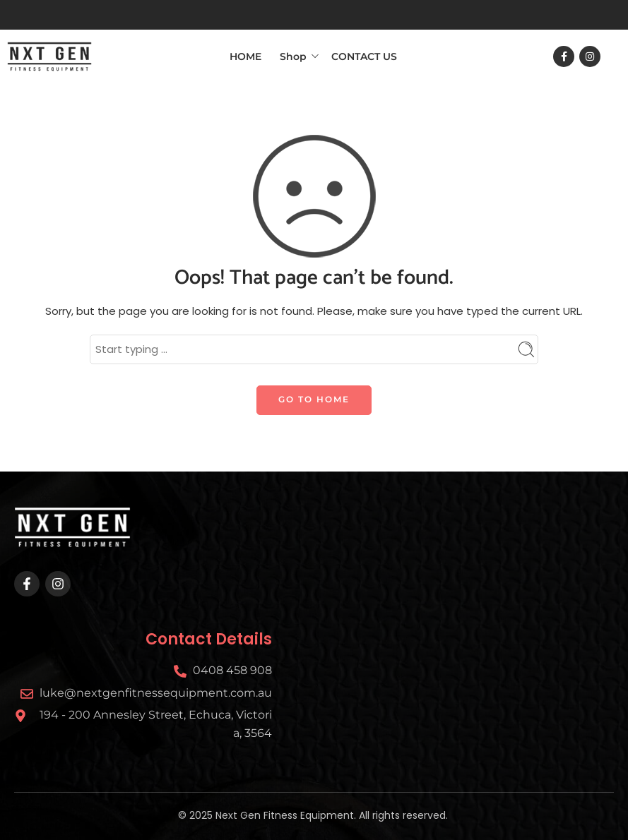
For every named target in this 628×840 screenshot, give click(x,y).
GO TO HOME (314, 399)
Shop (293, 56)
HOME (245, 56)
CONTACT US (364, 56)
